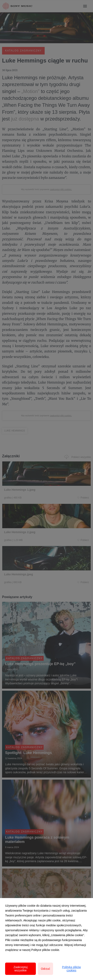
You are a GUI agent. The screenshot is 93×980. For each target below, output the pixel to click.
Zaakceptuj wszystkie (20, 969)
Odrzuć (45, 969)
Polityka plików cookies (71, 969)
